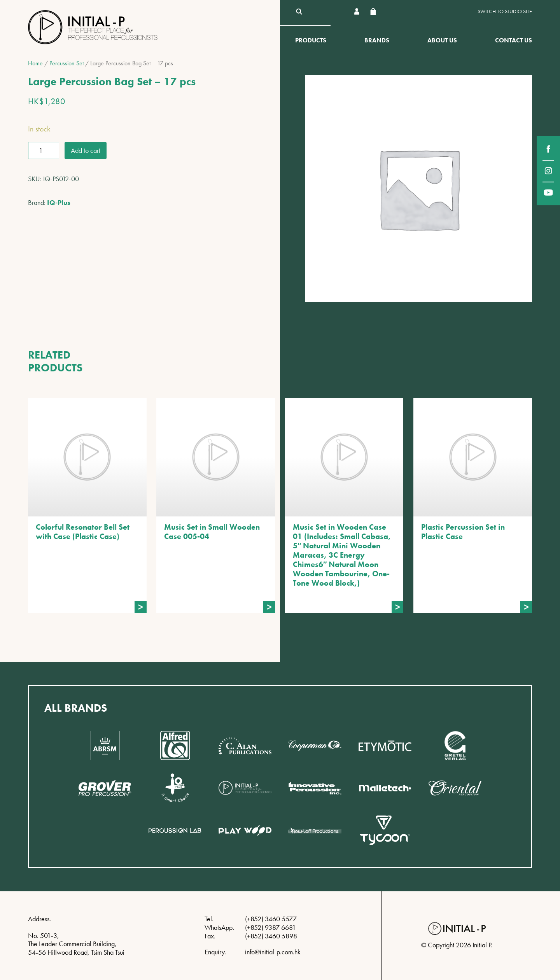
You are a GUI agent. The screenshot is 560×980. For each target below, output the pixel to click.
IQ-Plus (59, 202)
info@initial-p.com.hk (273, 952)
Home (35, 63)
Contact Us (514, 40)
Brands (377, 40)
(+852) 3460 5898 (271, 936)
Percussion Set (66, 63)
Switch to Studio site (505, 11)
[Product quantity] (44, 150)
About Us (442, 40)
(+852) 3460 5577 (271, 919)
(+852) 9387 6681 (270, 927)
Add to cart (86, 150)
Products (311, 40)
